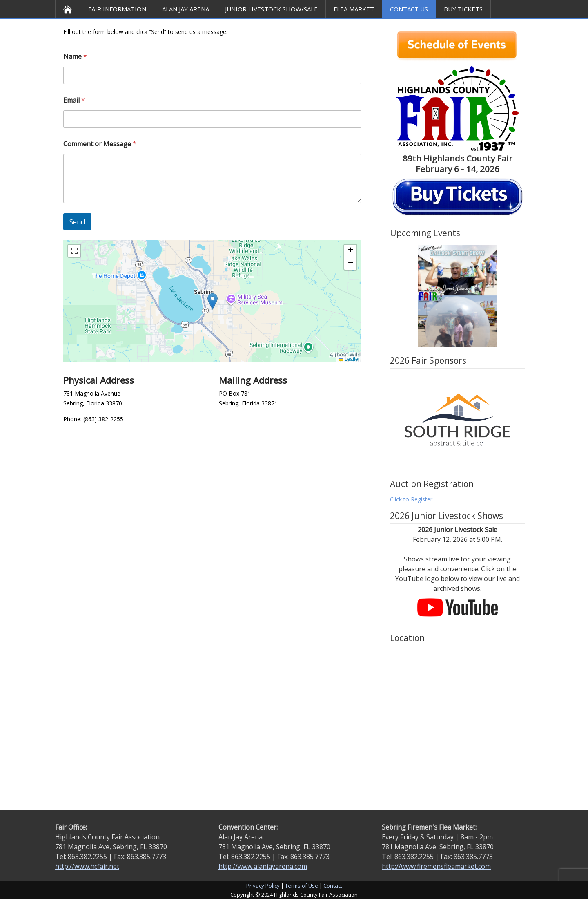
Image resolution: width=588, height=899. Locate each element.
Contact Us (409, 9)
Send (77, 222)
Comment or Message (100, 144)
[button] (213, 301)
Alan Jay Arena (186, 9)
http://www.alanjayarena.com (263, 866)
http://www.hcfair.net (87, 866)
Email (74, 100)
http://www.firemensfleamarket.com (436, 866)
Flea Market (354, 9)
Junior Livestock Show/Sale (271, 9)
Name (75, 57)
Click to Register (411, 499)
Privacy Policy (263, 886)
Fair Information (117, 9)
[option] (457, 296)
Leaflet (349, 359)
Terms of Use (302, 886)
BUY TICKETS (463, 9)
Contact (333, 886)
